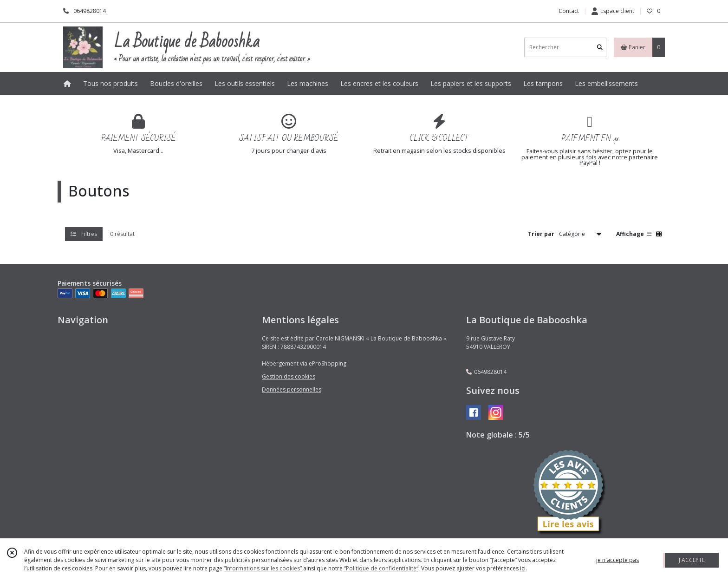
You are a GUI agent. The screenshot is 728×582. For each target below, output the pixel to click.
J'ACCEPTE (692, 560)
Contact (569, 11)
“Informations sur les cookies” (263, 568)
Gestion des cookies (289, 376)
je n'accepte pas (617, 560)
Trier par (541, 234)
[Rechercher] (600, 47)
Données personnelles (292, 389)
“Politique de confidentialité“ (381, 568)
